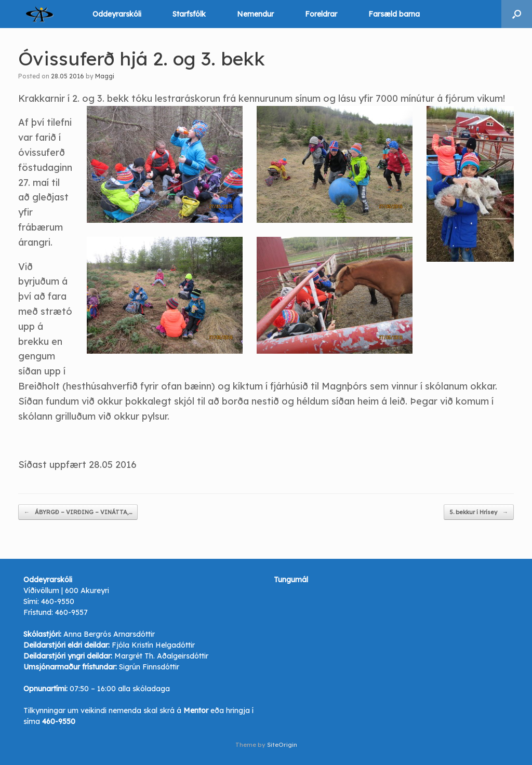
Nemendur (255, 14)
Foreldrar (321, 14)
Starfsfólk (189, 14)
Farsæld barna (394, 14)
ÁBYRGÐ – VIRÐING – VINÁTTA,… (78, 512)
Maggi (105, 76)
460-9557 (71, 612)
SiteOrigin (282, 744)
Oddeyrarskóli (117, 14)
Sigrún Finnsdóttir (149, 667)
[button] (517, 14)
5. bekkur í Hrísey (479, 512)
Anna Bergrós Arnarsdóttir (109, 634)
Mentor (196, 710)
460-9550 (58, 601)
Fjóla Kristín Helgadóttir (153, 645)
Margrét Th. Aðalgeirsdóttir (161, 656)
